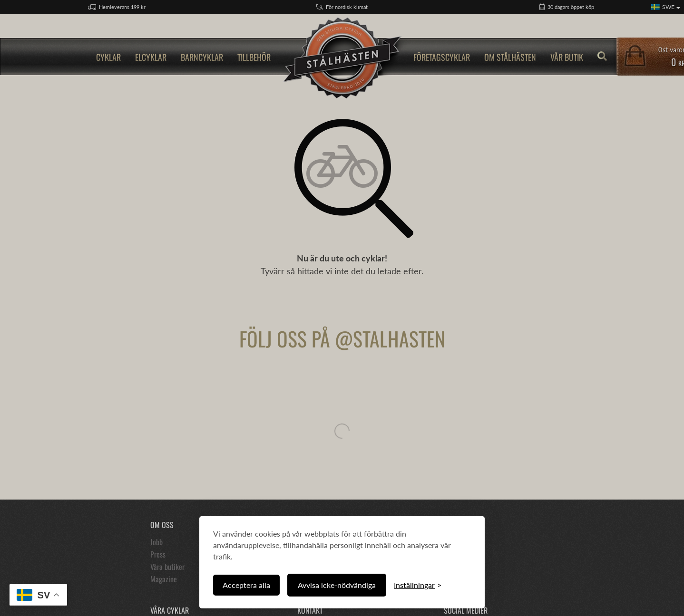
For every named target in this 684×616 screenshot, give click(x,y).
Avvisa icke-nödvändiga (337, 585)
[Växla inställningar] (418, 585)
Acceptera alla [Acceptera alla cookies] (246, 585)
